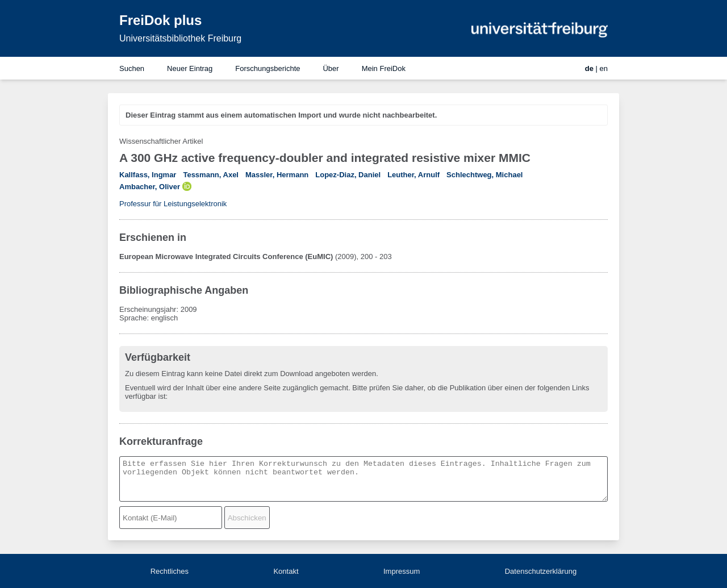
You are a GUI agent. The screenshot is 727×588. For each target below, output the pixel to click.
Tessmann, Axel (211, 175)
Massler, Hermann (277, 175)
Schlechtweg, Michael (484, 175)
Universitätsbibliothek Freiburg (180, 38)
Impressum (402, 571)
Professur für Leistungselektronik (173, 204)
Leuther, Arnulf (413, 175)
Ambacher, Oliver (150, 187)
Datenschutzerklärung (541, 571)
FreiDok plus (160, 20)
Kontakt (286, 571)
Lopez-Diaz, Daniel (348, 175)
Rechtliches (170, 571)
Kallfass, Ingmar (148, 175)
